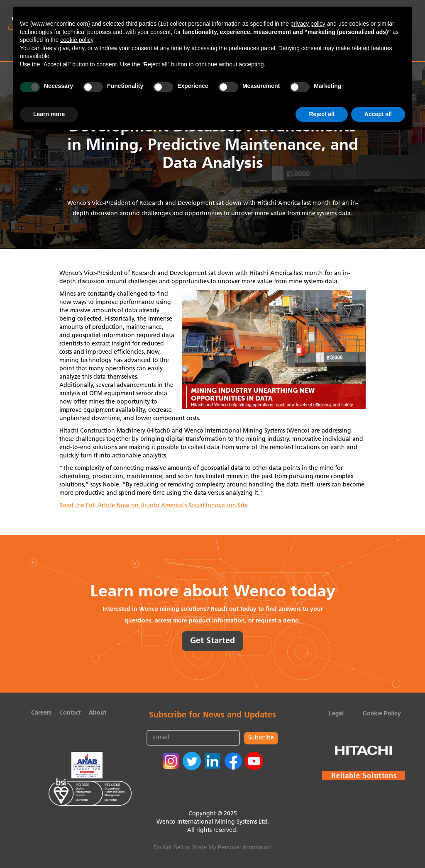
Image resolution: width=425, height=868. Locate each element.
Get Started (212, 641)
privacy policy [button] (308, 24)
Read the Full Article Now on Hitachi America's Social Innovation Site (154, 506)
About (98, 713)
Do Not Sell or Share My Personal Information (212, 847)
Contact (70, 713)
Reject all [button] (321, 114)
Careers (41, 713)
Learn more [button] (49, 114)
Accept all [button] (378, 114)
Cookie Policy (382, 713)
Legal (336, 713)
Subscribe (261, 738)
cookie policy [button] (77, 40)
